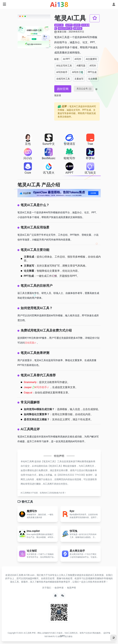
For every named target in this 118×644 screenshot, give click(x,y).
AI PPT (69, 25)
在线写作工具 (63, 79)
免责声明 (71, 588)
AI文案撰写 (91, 59)
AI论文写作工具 (65, 28)
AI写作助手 (62, 72)
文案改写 (79, 79)
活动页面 (29, 343)
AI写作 (77, 25)
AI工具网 (27, 633)
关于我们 (47, 588)
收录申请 (59, 588)
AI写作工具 (78, 72)
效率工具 (59, 25)
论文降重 (93, 79)
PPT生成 (92, 72)
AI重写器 (78, 28)
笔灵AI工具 (49, 461)
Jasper (28, 387)
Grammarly (30, 382)
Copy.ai (28, 393)
